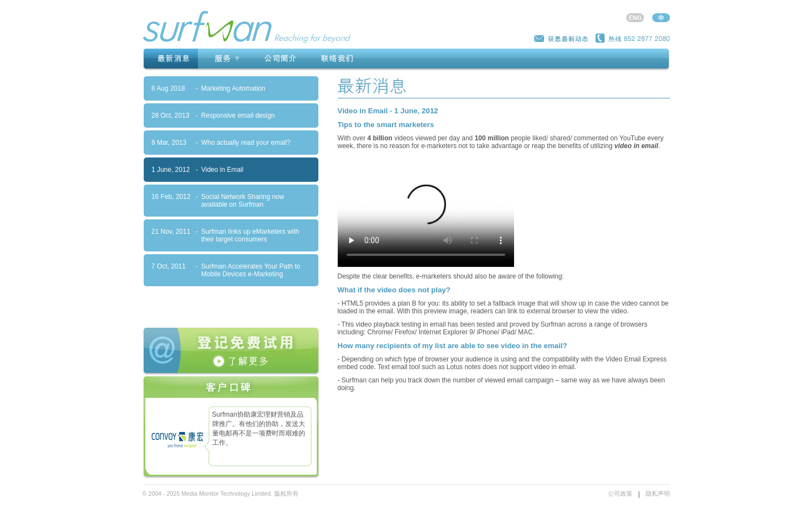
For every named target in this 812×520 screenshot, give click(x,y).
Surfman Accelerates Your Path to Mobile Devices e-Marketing (251, 270)
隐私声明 (658, 493)
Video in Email (222, 170)
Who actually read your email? (246, 143)
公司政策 (620, 493)
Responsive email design (238, 115)
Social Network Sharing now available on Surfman (243, 201)
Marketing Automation (233, 88)
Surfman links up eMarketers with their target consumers (250, 235)
